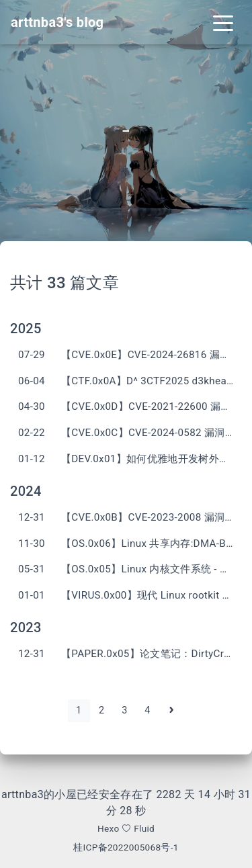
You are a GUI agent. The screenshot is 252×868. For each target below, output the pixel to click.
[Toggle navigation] (223, 22)
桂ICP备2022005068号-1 (126, 847)
